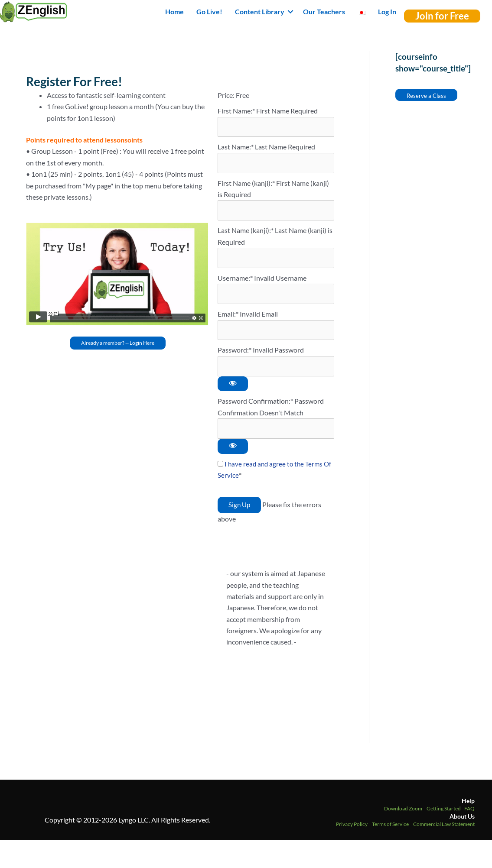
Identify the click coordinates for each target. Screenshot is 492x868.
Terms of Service (390, 830)
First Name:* (236, 111)
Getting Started (444, 814)
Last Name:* (236, 147)
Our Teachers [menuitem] (324, 11)
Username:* (235, 280)
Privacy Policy (352, 830)
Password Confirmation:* (255, 406)
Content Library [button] (260, 11)
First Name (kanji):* (247, 184)
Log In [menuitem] (387, 11)
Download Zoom (403, 814)
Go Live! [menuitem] (209, 11)
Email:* (228, 317)
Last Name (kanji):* (246, 232)
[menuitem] (362, 12)
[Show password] (233, 388)
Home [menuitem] (174, 11)
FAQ (469, 814)
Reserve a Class (426, 96)
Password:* (235, 354)
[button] (290, 12)
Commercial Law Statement (444, 830)
